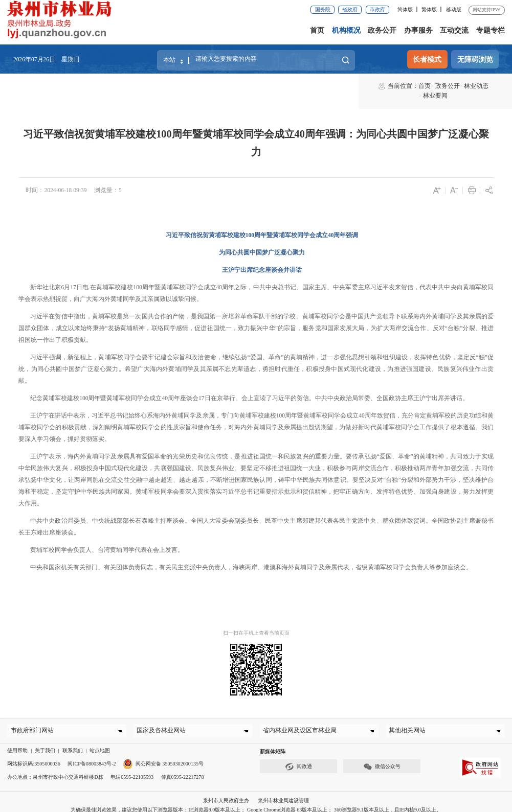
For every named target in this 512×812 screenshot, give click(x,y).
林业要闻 (146, 86)
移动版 (454, 9)
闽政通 (298, 759)
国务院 (323, 9)
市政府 (377, 9)
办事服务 (418, 30)
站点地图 (100, 743)
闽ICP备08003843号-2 (92, 756)
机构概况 (346, 30)
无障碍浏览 (475, 59)
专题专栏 (491, 30)
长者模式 (427, 59)
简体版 (405, 9)
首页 (317, 30)
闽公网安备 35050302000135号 (163, 756)
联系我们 (73, 743)
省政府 (350, 9)
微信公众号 (382, 759)
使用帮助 (17, 743)
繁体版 (429, 9)
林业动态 (118, 86)
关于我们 (45, 743)
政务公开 (382, 30)
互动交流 (454, 30)
